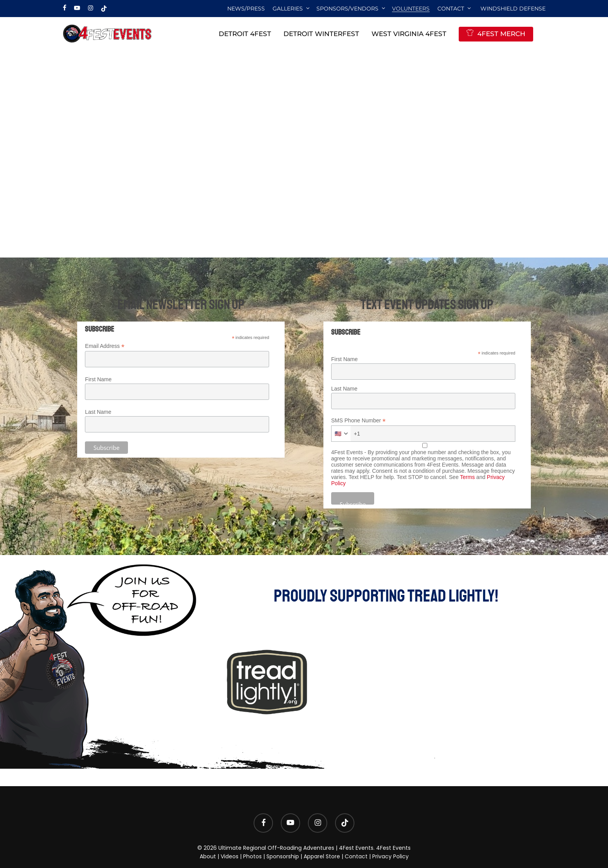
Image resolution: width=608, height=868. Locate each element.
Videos (230, 856)
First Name (98, 379)
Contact (356, 856)
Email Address (105, 346)
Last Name (98, 412)
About (208, 856)
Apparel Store (322, 856)
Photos (252, 856)
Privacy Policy (390, 856)
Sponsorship (283, 856)
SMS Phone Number (358, 421)
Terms (467, 477)
